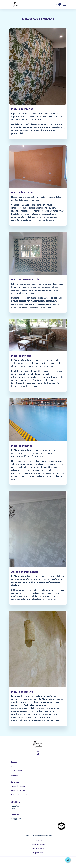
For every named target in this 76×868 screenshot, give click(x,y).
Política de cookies (38, 849)
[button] (58, 4)
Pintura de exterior (18, 791)
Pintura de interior (18, 786)
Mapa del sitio (38, 853)
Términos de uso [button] (38, 840)
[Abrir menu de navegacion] (64, 4)
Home (13, 766)
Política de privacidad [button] (38, 844)
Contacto (14, 775)
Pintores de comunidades (20, 795)
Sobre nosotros (17, 771)
